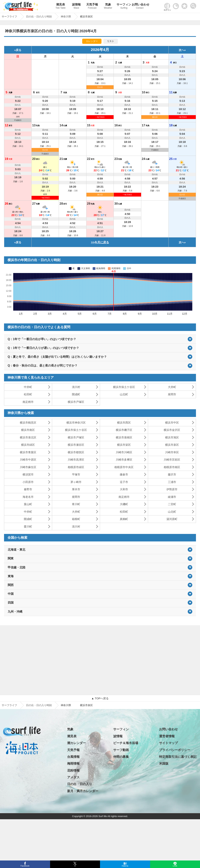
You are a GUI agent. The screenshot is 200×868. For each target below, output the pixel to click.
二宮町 (172, 504)
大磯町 (124, 504)
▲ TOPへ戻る (100, 698)
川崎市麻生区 (28, 467)
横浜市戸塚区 (76, 402)
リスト (111, 41)
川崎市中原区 (28, 460)
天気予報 (92, 7)
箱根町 (76, 519)
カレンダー (92, 41)
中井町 (28, 387)
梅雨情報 (73, 764)
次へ (181, 50)
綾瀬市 (172, 497)
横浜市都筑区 (76, 452)
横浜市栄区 (124, 445)
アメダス (73, 777)
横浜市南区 (28, 430)
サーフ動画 (121, 750)
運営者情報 (167, 736)
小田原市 (28, 482)
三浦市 (172, 482)
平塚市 (76, 474)
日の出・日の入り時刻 (39, 705)
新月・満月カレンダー (83, 791)
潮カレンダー (77, 743)
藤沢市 (172, 474)
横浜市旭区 (172, 437)
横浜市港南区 (124, 437)
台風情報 (73, 757)
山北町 (124, 394)
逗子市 (124, 482)
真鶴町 (124, 519)
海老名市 (28, 497)
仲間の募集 (121, 757)
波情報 (76, 7)
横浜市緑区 (28, 445)
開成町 (76, 394)
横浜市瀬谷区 (76, 445)
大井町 (172, 387)
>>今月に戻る (100, 242)
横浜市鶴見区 (28, 423)
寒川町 (76, 504)
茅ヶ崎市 (76, 482)
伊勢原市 (172, 489)
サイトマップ (168, 743)
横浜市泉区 (172, 445)
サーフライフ (9, 705)
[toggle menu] (194, 5)
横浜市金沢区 (172, 430)
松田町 (28, 394)
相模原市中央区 (124, 467)
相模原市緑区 (76, 467)
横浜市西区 (124, 423)
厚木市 (76, 489)
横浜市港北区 (28, 437)
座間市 (172, 394)
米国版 (164, 764)
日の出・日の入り (80, 784)
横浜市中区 (172, 423)
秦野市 (28, 489)
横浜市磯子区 (124, 430)
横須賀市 (28, 474)
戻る (19, 50)
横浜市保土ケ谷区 (124, 387)
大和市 (124, 489)
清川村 (76, 387)
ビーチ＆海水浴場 (126, 743)
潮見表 (61, 7)
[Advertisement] (100, 660)
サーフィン (124, 7)
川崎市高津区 (76, 460)
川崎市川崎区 (124, 452)
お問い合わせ (140, 7)
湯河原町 (172, 519)
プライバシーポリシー (175, 750)
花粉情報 (73, 771)
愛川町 (28, 527)
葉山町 (28, 504)
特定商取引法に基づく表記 (178, 757)
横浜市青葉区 (28, 452)
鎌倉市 (124, 474)
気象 (108, 7)
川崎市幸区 (172, 452)
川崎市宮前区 (172, 460)
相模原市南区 (172, 467)
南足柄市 (28, 402)
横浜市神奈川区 (76, 423)
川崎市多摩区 (124, 460)
